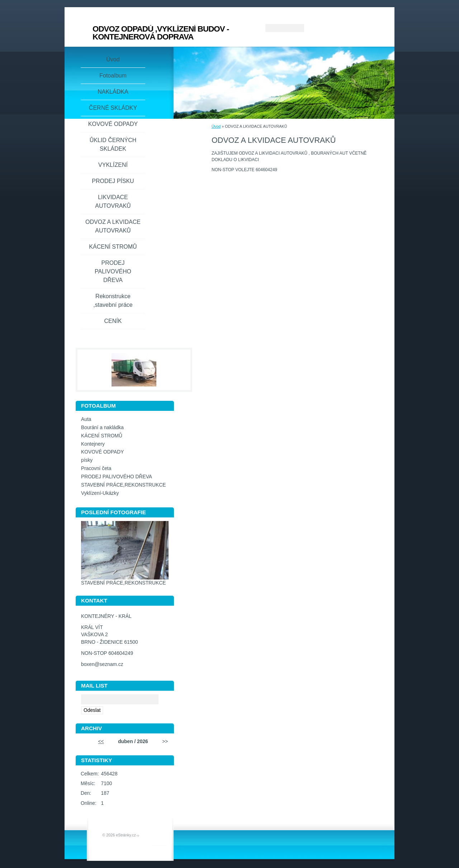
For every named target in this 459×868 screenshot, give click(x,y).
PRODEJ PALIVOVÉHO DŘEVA (113, 271)
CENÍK (113, 321)
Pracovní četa (96, 468)
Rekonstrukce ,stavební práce (113, 301)
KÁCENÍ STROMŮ (113, 247)
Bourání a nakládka (102, 428)
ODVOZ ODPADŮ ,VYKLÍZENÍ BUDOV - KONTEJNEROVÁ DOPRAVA (161, 33)
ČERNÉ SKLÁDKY (113, 108)
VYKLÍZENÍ (113, 165)
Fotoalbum (113, 76)
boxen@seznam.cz (102, 664)
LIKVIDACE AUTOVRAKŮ (113, 201)
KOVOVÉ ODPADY (113, 124)
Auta (86, 419)
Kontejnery (93, 444)
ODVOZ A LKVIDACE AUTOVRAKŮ (113, 226)
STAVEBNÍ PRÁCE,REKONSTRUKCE (123, 485)
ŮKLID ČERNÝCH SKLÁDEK (113, 144)
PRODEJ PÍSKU (113, 181)
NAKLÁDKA (113, 92)
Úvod (216, 126)
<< (101, 742)
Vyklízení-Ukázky (100, 493)
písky (87, 460)
